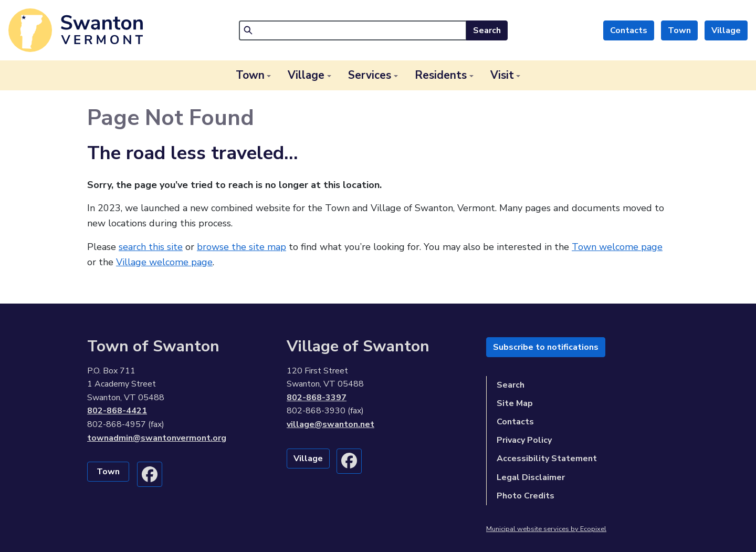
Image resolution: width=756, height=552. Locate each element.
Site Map (515, 403)
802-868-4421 (117, 411)
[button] (254, 75)
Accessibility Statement (547, 459)
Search (487, 30)
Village (726, 30)
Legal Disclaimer (531, 477)
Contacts (629, 30)
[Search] (353, 30)
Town (679, 30)
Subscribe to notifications (546, 347)
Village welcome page (164, 262)
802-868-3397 (317, 398)
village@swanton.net (330, 424)
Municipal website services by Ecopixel (546, 529)
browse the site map (241, 247)
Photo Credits (526, 496)
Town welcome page (617, 247)
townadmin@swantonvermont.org (157, 438)
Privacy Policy (524, 440)
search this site (151, 247)
